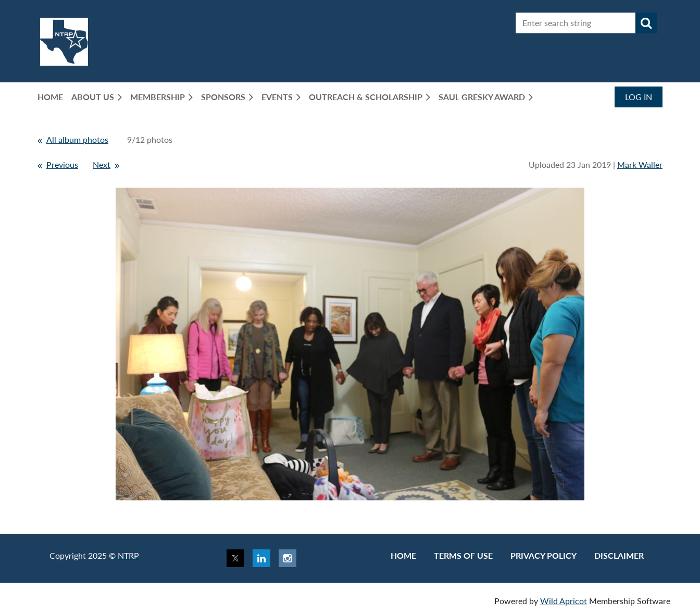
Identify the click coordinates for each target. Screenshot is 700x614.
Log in (639, 97)
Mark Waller (640, 164)
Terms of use (463, 555)
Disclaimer (619, 555)
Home (403, 555)
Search (646, 23)
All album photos (77, 139)
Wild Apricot (564, 601)
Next (102, 164)
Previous (62, 164)
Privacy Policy (543, 555)
